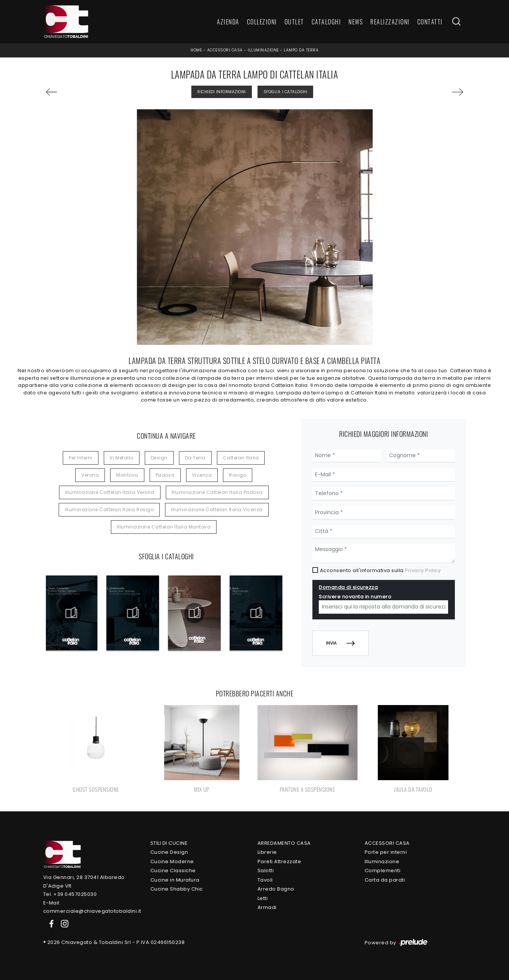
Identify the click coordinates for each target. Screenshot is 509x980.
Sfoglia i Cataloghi (286, 92)
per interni (81, 458)
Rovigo (238, 475)
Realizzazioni (390, 22)
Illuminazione (263, 50)
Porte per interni (386, 852)
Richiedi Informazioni (222, 92)
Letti (263, 898)
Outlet (294, 22)
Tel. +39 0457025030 (70, 894)
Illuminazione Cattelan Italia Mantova (164, 527)
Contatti (430, 22)
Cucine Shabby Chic (177, 889)
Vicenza (202, 475)
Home (196, 50)
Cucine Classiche (173, 871)
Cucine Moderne (172, 861)
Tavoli (265, 880)
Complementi (383, 871)
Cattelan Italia (241, 458)
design (159, 458)
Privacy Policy (423, 570)
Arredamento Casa (284, 843)
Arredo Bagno (276, 889)
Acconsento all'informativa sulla (380, 570)
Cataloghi (326, 22)
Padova (165, 475)
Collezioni (262, 22)
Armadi (267, 907)
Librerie (267, 852)
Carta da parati (385, 880)
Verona (90, 475)
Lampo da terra (301, 50)
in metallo (122, 458)
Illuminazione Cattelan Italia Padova (217, 492)
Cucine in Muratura (175, 880)
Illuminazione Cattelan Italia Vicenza (217, 510)
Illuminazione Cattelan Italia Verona (110, 492)
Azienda (228, 22)
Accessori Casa (225, 50)
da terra (195, 458)
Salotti (266, 871)
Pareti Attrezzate (279, 861)
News (356, 22)
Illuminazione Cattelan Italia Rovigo (109, 510)
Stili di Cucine (169, 843)
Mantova (127, 475)
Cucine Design (169, 852)
